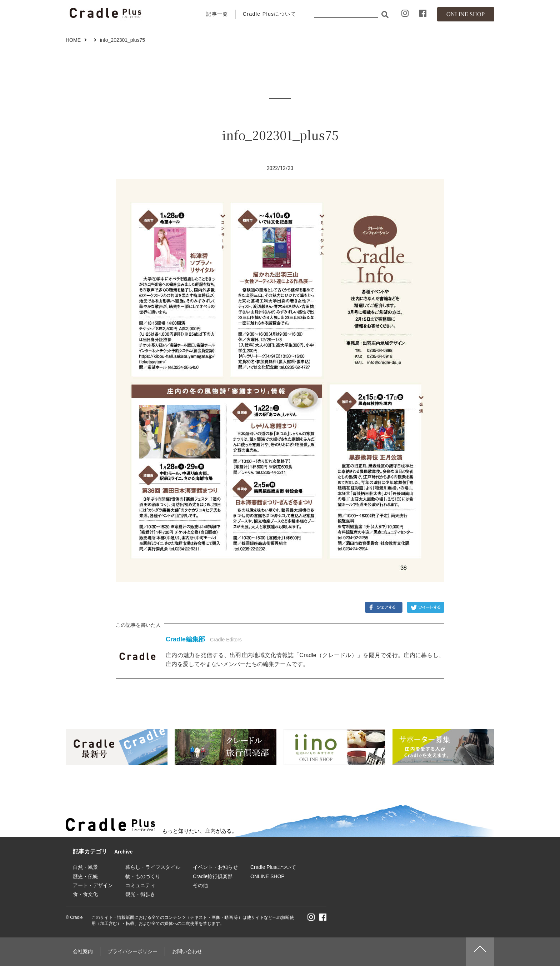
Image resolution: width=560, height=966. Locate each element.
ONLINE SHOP (267, 876)
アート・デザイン (93, 885)
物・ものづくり (143, 876)
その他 (200, 885)
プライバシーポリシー (132, 951)
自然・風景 (85, 867)
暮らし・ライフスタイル (153, 867)
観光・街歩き (140, 894)
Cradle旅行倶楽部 (213, 876)
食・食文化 (85, 894)
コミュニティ (140, 885)
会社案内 (83, 951)
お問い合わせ (187, 951)
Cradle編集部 (185, 639)
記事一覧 (217, 14)
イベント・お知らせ (215, 867)
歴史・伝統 (85, 876)
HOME (73, 40)
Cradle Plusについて (269, 14)
